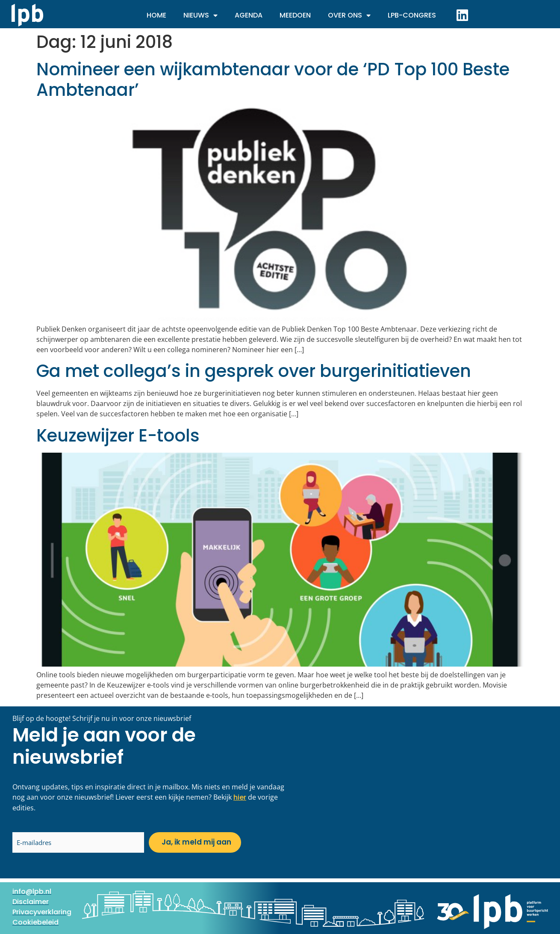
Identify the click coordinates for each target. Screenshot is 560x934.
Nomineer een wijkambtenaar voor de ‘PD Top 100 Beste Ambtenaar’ (273, 80)
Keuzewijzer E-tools (118, 436)
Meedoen (295, 15)
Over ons (349, 15)
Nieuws (200, 15)
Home (156, 15)
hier (240, 797)
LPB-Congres (412, 15)
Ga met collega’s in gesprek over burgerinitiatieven (254, 371)
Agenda (249, 15)
